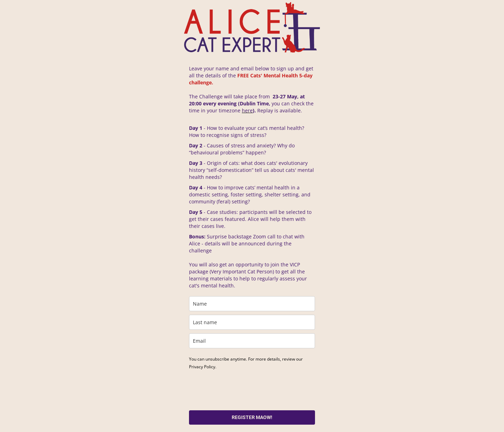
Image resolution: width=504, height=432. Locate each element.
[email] (252, 341)
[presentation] (242, 390)
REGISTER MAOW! (252, 417)
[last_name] (252, 322)
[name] (252, 304)
